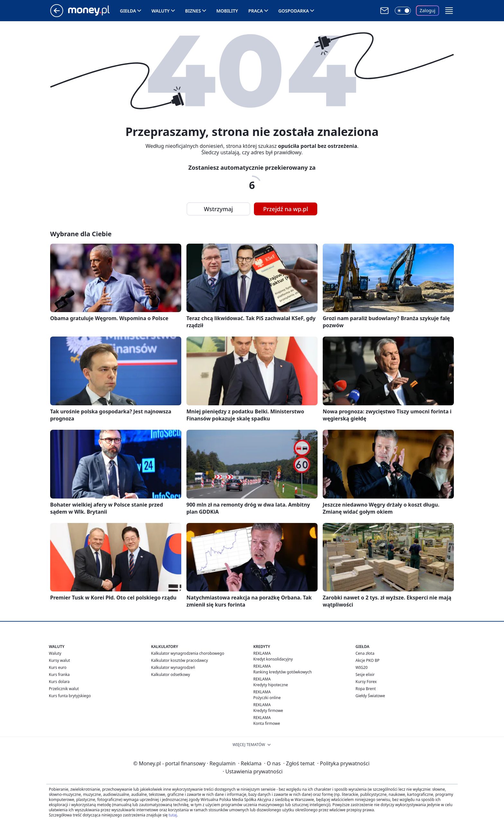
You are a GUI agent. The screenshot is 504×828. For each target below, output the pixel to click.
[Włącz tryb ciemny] (403, 11)
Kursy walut (59, 660)
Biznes (193, 11)
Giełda (128, 11)
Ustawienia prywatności (253, 771)
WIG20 (362, 667)
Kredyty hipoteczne (271, 685)
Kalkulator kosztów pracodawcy (180, 660)
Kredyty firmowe (268, 711)
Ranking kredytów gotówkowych (283, 672)
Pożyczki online (267, 698)
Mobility (227, 11)
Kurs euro (58, 667)
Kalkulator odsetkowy (171, 675)
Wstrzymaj (218, 209)
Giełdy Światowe (370, 696)
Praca (256, 11)
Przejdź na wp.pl (286, 209)
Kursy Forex (366, 682)
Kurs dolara (59, 682)
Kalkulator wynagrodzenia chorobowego (188, 653)
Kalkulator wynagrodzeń (173, 667)
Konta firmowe (267, 723)
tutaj (173, 815)
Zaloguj (428, 10)
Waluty (161, 11)
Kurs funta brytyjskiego (70, 696)
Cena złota (365, 653)
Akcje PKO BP (368, 660)
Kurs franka (59, 675)
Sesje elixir (365, 675)
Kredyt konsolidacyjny (273, 659)
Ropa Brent (366, 689)
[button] (449, 11)
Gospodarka (294, 11)
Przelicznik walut (64, 689)
